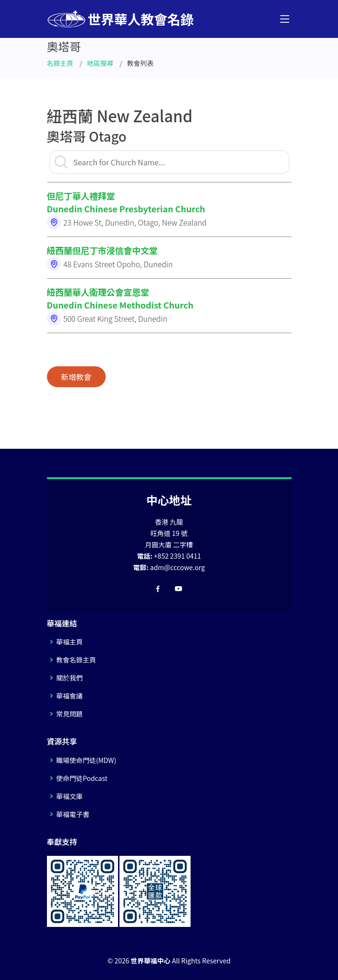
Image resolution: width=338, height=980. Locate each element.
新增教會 (76, 377)
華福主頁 (70, 642)
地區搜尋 (100, 63)
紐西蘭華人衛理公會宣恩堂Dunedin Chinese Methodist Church (120, 298)
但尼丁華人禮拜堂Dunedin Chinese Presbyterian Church (126, 202)
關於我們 (70, 678)
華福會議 (70, 696)
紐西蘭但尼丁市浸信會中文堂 (102, 250)
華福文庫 (70, 796)
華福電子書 (73, 814)
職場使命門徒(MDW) (87, 760)
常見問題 (70, 714)
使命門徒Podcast (82, 778)
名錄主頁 (60, 63)
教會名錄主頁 (76, 660)
